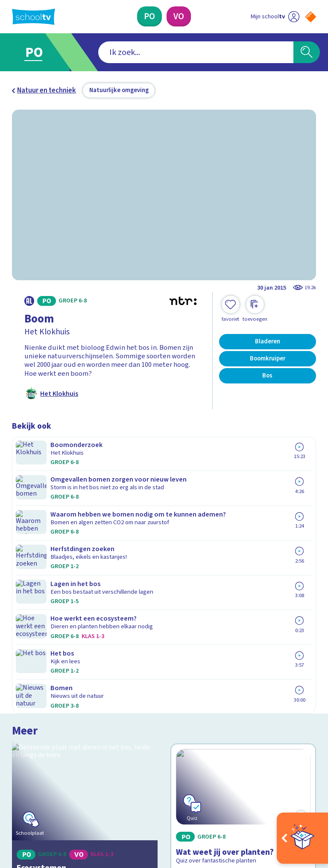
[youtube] (73, 790)
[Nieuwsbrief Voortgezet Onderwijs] (240, 718)
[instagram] (35, 790)
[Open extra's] (302, 838)
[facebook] (16, 790)
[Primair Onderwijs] (149, 16)
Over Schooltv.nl (43, 673)
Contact (27, 649)
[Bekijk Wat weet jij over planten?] (243, 508)
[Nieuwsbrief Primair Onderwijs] (240, 690)
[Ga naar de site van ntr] (304, 812)
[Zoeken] (307, 52)
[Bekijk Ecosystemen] (85, 508)
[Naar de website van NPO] (311, 17)
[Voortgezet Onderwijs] (179, 16)
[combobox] (151, 52)
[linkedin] (54, 790)
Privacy (25, 686)
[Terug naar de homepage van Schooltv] (34, 17)
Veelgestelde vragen (50, 661)
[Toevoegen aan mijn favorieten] (231, 309)
